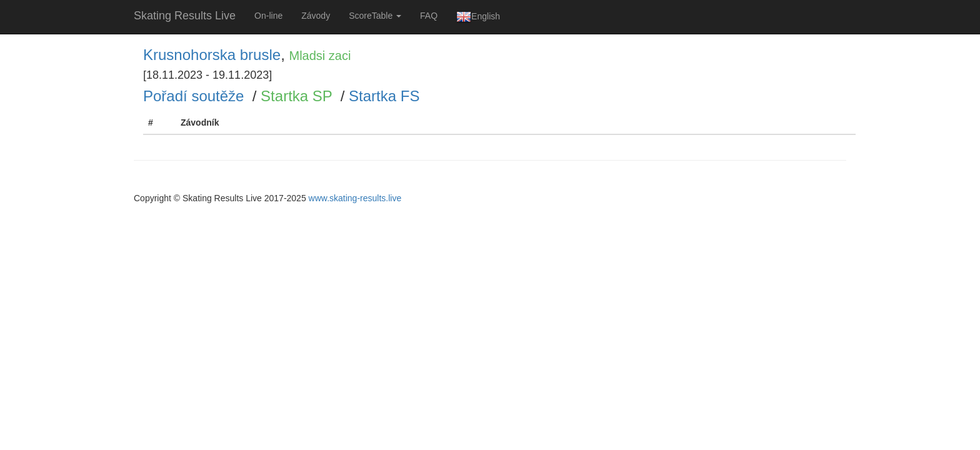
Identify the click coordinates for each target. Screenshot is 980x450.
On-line (268, 16)
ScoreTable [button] (375, 16)
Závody (316, 16)
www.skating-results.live (355, 198)
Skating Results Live (185, 16)
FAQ (429, 16)
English (478, 17)
